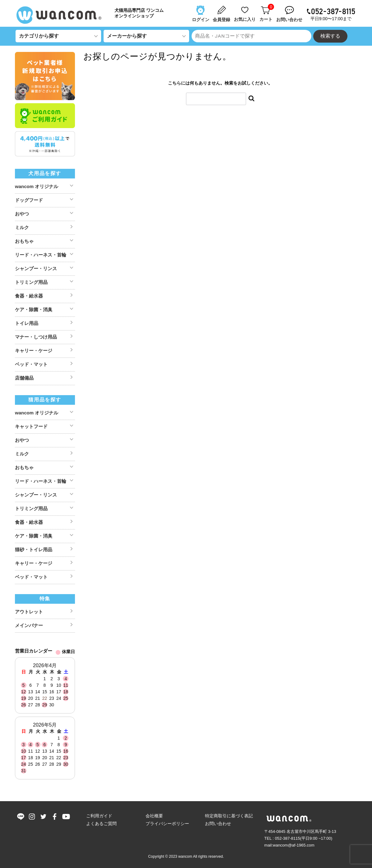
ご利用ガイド (99, 816)
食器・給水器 (29, 296)
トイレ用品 (27, 323)
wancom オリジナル (37, 186)
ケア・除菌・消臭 (34, 309)
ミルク (22, 227)
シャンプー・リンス (36, 268)
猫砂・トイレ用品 (34, 549)
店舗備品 (24, 378)
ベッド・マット (31, 364)
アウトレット (29, 612)
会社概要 (154, 816)
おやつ (22, 214)
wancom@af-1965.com (294, 845)
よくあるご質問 (101, 824)
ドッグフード (29, 200)
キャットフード (31, 426)
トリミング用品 (31, 282)
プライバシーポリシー (167, 824)
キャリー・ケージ (34, 351)
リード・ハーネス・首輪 (41, 255)
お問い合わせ (218, 824)
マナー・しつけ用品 (36, 337)
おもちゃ (24, 241)
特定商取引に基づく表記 (229, 816)
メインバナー (29, 625)
